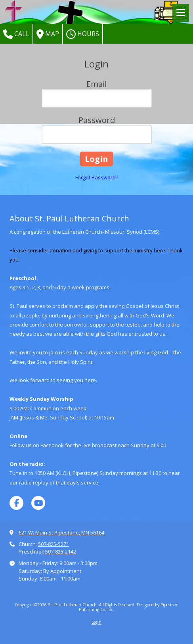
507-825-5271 (54, 544)
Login (96, 622)
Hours (83, 34)
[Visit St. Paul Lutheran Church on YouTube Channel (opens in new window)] (38, 503)
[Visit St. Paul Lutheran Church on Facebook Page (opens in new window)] (16, 503)
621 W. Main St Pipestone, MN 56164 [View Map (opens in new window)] (61, 533)
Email (96, 84)
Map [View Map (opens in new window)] (48, 34)
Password (97, 120)
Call (16, 34)
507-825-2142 (61, 552)
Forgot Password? (97, 177)
